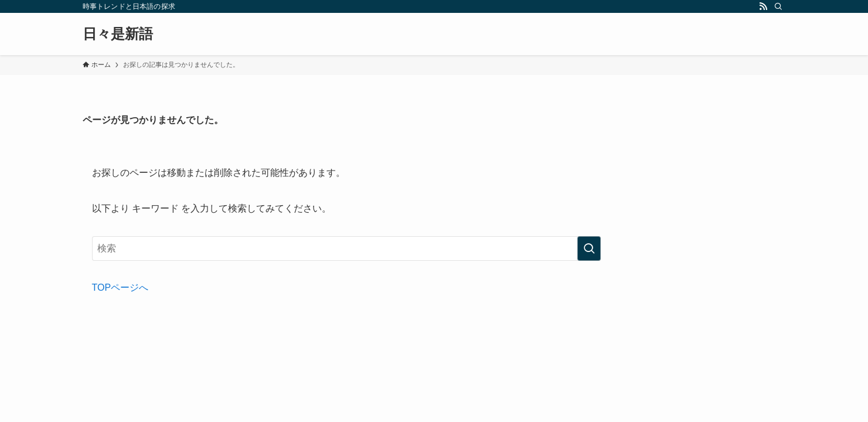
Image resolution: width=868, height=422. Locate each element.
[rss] (763, 6)
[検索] (778, 6)
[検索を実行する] (589, 249)
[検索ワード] (346, 249)
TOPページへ (120, 287)
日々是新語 (118, 34)
